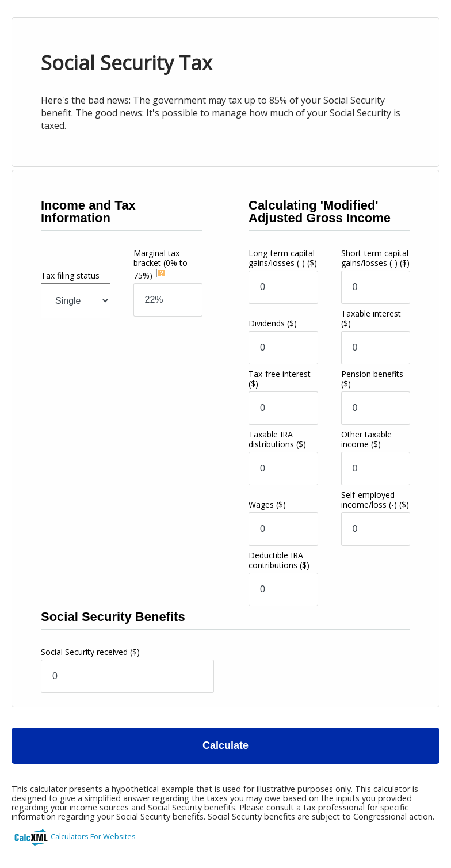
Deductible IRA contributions (279, 560)
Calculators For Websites (93, 836)
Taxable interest (371, 318)
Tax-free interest (280, 379)
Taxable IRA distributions (277, 439)
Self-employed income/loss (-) (375, 500)
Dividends (273, 323)
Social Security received (90, 652)
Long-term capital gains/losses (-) (283, 258)
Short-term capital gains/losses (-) (375, 258)
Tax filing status (70, 275)
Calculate (225, 745)
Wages (267, 505)
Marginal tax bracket (160, 264)
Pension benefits (372, 379)
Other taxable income (366, 439)
